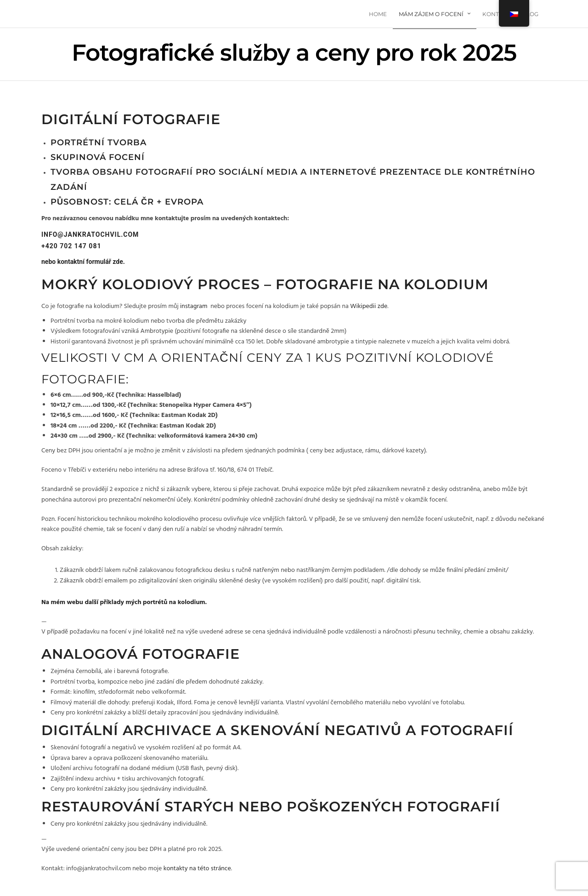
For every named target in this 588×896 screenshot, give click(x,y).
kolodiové (455, 358)
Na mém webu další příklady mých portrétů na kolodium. (124, 602)
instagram (194, 306)
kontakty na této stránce (197, 869)
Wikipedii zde (369, 306)
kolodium (446, 284)
